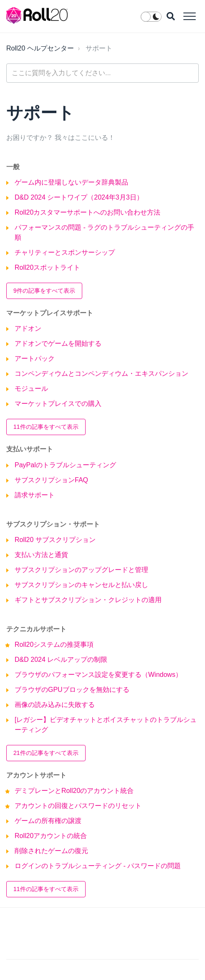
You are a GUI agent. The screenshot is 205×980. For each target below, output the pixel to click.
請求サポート (35, 495)
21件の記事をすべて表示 (46, 753)
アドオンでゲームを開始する (58, 343)
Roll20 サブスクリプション (55, 540)
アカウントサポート (36, 775)
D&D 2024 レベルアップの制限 (61, 660)
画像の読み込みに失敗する (55, 705)
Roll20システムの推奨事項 (54, 644)
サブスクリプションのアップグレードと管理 (81, 570)
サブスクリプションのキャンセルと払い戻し (81, 585)
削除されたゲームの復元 (51, 851)
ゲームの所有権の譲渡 (48, 821)
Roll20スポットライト (47, 267)
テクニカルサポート (36, 629)
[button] (189, 16)
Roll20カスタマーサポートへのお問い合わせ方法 (87, 212)
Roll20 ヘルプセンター (40, 48)
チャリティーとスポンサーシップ (65, 252)
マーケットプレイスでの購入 (58, 404)
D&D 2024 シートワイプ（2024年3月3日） (79, 197)
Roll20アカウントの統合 (51, 836)
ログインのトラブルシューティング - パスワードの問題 (98, 866)
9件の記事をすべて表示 (44, 291)
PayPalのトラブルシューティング (65, 465)
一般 (13, 167)
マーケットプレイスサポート (50, 313)
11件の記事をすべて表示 (46, 427)
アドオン (28, 328)
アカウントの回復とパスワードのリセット (78, 806)
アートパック (35, 358)
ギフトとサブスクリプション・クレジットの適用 (88, 600)
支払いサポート (30, 449)
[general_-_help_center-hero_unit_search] (102, 73)
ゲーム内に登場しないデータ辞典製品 (71, 182)
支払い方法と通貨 (41, 555)
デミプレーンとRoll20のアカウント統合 (74, 791)
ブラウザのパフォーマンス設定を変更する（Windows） (98, 675)
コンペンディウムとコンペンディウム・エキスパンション (101, 374)
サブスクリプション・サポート (53, 524)
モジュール (31, 389)
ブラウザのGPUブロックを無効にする (72, 690)
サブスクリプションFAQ (51, 480)
